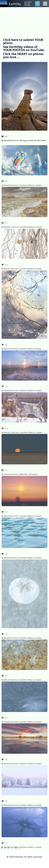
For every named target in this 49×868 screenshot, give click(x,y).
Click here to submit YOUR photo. (23, 41)
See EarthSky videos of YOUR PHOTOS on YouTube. (24, 48)
